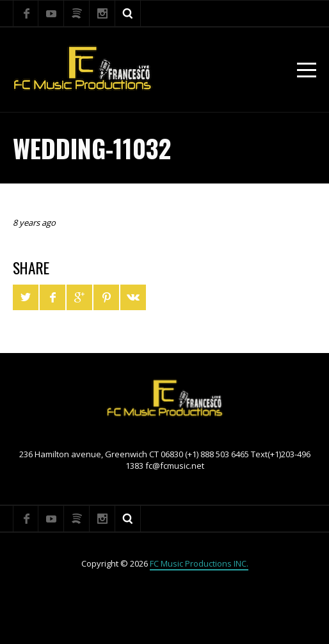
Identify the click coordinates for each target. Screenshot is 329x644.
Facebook (26, 13)
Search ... (128, 13)
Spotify (77, 13)
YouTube (51, 13)
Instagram (102, 13)
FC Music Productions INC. (199, 563)
